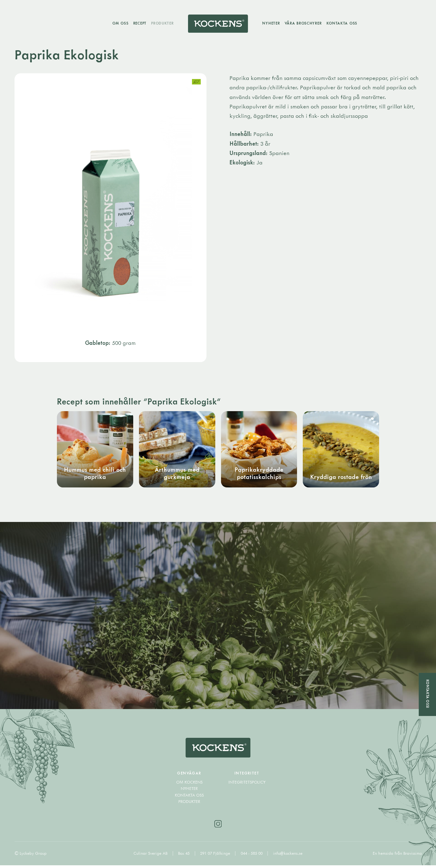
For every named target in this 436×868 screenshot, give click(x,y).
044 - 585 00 (252, 856)
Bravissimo (413, 856)
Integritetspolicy (247, 785)
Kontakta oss (344, 24)
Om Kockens (189, 785)
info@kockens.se (288, 856)
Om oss (119, 24)
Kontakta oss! (427, 694)
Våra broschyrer (305, 24)
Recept (138, 24)
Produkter (161, 24)
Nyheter (273, 24)
